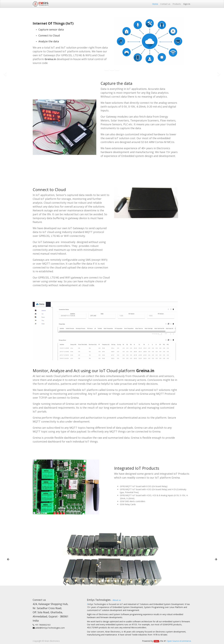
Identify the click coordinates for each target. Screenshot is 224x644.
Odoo (156, 641)
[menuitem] (155, 4)
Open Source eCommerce (179, 641)
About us (117, 600)
